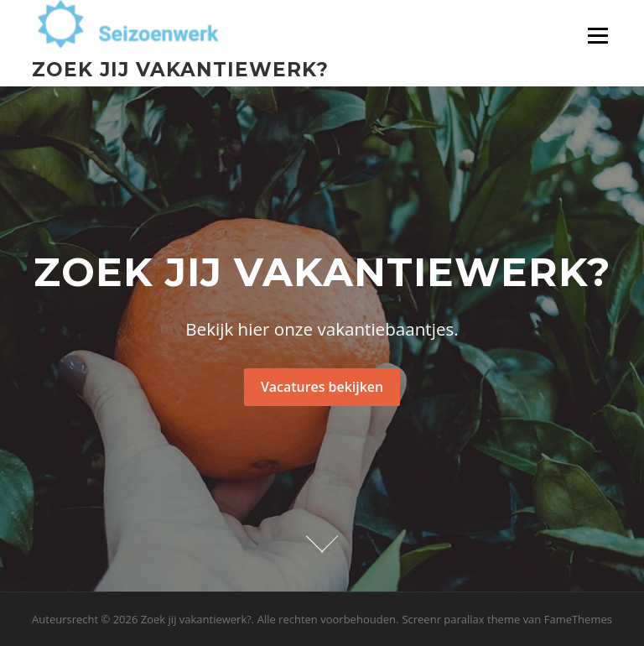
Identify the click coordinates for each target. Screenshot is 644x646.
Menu (597, 36)
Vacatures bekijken (322, 387)
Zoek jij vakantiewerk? (180, 69)
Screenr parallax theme (461, 619)
